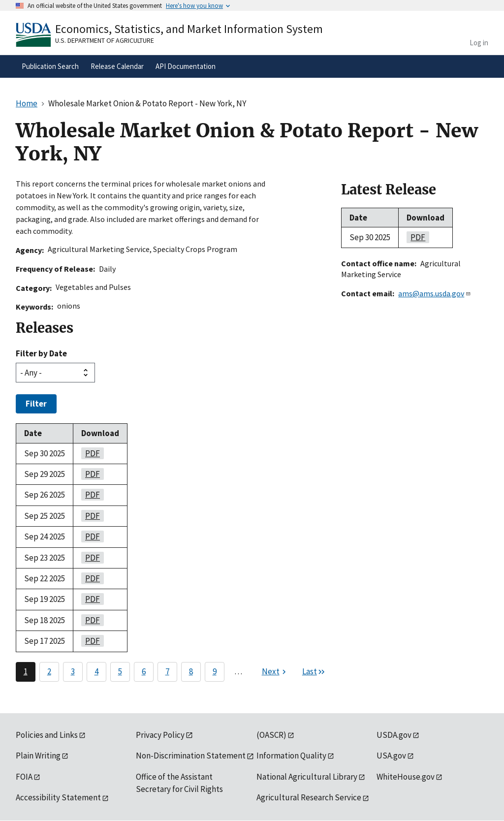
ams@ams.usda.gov (435, 293)
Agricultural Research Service (309, 797)
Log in (479, 43)
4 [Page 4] (96, 671)
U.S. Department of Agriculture (105, 40)
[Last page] (314, 672)
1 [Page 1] (26, 671)
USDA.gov (394, 735)
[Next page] (275, 672)
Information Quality (291, 756)
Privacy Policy (160, 735)
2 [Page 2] (49, 671)
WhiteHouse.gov (406, 777)
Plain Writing (38, 756)
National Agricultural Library (307, 777)
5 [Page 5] (120, 671)
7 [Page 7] (167, 671)
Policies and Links (47, 735)
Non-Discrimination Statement (191, 756)
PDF (91, 453)
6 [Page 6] (144, 671)
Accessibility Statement (58, 797)
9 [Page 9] (215, 671)
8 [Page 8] (191, 671)
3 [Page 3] (73, 671)
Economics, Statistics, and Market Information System (189, 29)
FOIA (24, 777)
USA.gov (391, 756)
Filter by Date (41, 353)
